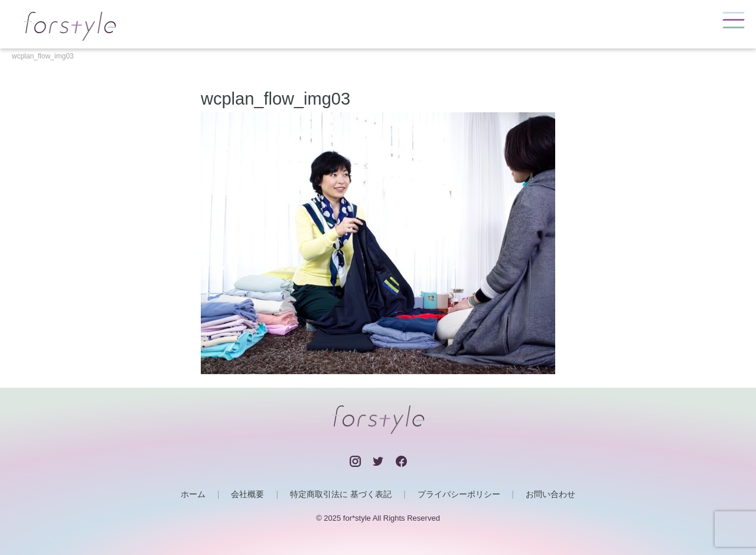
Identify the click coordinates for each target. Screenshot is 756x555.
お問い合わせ (550, 494)
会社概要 (247, 494)
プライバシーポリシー (459, 494)
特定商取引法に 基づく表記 (341, 494)
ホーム (193, 494)
